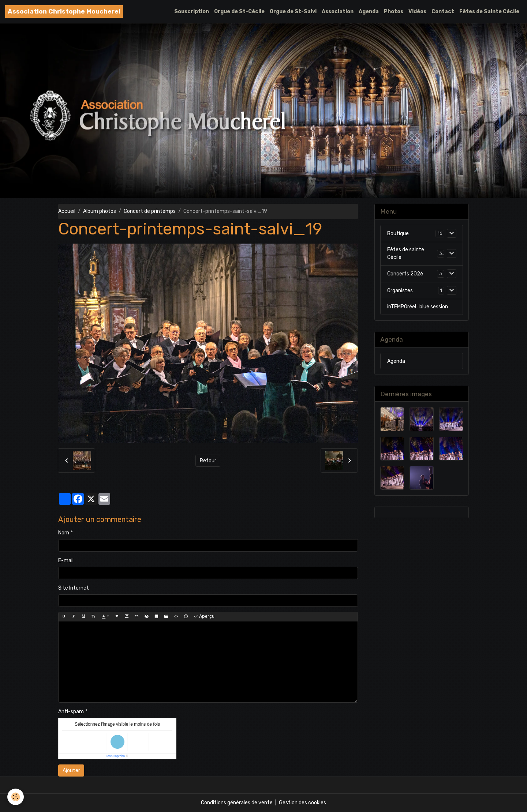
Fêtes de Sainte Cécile (489, 12)
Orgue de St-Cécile (239, 12)
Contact (443, 12)
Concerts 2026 (405, 274)
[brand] (64, 12)
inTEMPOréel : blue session (418, 307)
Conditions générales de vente (237, 803)
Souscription (192, 12)
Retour (208, 461)
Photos (394, 12)
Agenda (369, 12)
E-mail (66, 561)
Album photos (100, 211)
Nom (64, 533)
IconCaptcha (116, 756)
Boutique (398, 234)
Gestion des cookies (302, 803)
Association (338, 12)
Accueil (67, 211)
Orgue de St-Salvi (293, 12)
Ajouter (71, 770)
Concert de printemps (150, 211)
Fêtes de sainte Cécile (406, 253)
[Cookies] (16, 797)
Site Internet (74, 588)
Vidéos (417, 12)
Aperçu (204, 616)
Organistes (400, 291)
